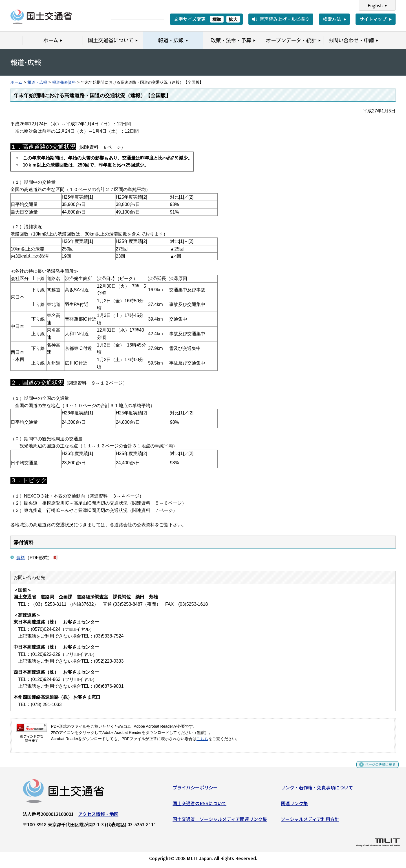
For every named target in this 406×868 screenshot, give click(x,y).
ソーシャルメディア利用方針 (310, 821)
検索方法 (332, 19)
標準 (217, 19)
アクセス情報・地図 (98, 816)
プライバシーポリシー (195, 790)
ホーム (16, 82)
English (375, 5)
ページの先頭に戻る (376, 769)
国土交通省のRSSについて (199, 805)
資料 (21, 558)
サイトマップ (373, 19)
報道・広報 (37, 82)
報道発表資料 (64, 82)
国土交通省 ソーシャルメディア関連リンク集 (220, 821)
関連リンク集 (294, 805)
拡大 (233, 19)
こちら (202, 739)
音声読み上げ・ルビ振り (284, 19)
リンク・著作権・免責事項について (317, 790)
